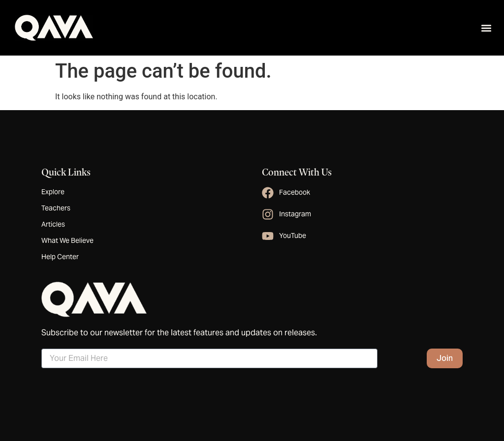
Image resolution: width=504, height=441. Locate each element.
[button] (486, 28)
